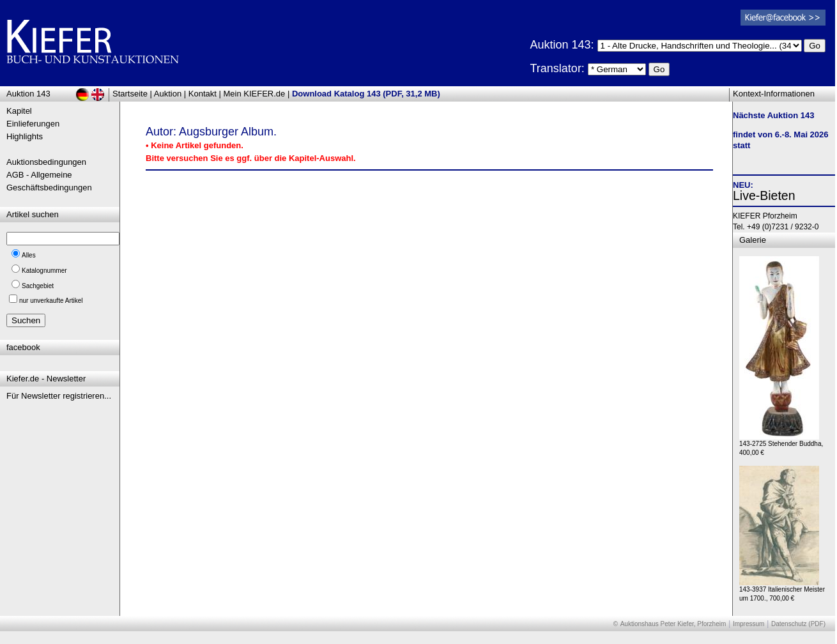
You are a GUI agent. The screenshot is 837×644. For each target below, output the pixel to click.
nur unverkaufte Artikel (51, 301)
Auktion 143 (28, 94)
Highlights (25, 136)
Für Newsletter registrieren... (59, 396)
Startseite (130, 94)
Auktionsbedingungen (46, 162)
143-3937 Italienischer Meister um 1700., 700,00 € (782, 591)
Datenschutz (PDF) (798, 624)
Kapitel (19, 111)
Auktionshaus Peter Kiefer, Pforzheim (673, 624)
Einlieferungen (33, 124)
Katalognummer (44, 271)
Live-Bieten (764, 195)
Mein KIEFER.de (255, 94)
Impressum (749, 624)
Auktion (168, 94)
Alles (29, 255)
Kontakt (203, 94)
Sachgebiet (38, 286)
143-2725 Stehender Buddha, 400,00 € (781, 445)
